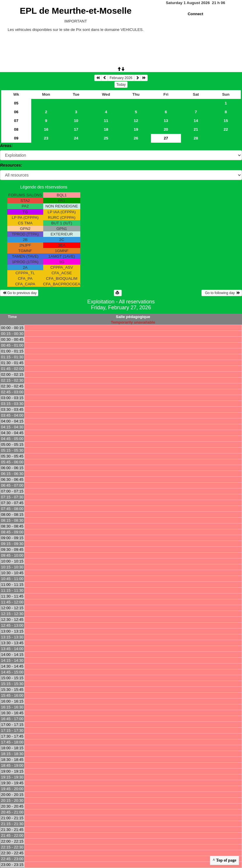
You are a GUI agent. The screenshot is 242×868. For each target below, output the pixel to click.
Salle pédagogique (133, 317)
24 (76, 138)
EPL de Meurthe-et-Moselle (76, 11)
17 (76, 129)
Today (121, 85)
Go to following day (222, 293)
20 (166, 129)
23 (46, 138)
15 (226, 121)
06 (16, 112)
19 (136, 129)
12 (136, 121)
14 (196, 121)
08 (16, 129)
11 (106, 121)
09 (16, 138)
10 (76, 121)
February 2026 (121, 78)
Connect (195, 14)
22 (226, 129)
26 (136, 138)
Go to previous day (19, 293)
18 (106, 129)
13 (166, 121)
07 (16, 121)
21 (196, 129)
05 (16, 103)
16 (46, 129)
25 (106, 138)
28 (196, 138)
